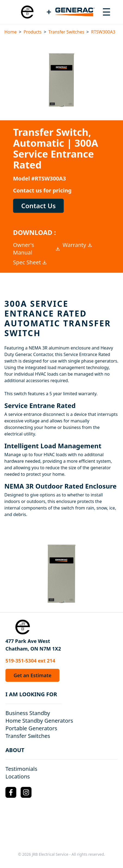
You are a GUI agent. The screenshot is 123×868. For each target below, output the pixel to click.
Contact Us (38, 206)
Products (33, 32)
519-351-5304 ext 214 (30, 661)
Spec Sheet (30, 262)
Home (11, 32)
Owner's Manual (37, 249)
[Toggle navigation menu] (106, 12)
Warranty (78, 245)
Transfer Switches (66, 32)
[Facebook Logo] (11, 792)
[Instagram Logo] (26, 792)
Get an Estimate (32, 675)
